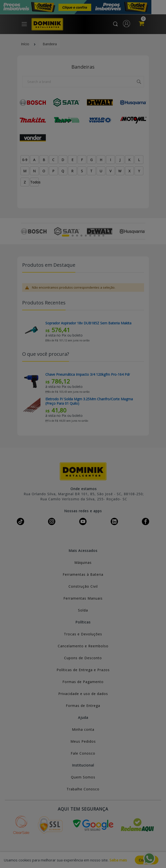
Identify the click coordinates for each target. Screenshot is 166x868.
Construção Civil (83, 586)
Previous (24, 231)
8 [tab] (99, 236)
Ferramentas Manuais (83, 598)
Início (25, 44)
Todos (34, 182)
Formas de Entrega (83, 706)
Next (142, 231)
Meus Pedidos (83, 741)
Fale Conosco (83, 753)
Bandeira (50, 44)
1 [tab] (66, 236)
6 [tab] (90, 236)
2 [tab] (73, 236)
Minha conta (83, 729)
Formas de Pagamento (83, 682)
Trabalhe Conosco (83, 789)
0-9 (25, 160)
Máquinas (83, 562)
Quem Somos (83, 777)
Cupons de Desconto (83, 658)
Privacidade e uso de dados (83, 694)
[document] (83, 860)
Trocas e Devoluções (83, 634)
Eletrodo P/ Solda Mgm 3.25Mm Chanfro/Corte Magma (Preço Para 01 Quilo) (89, 401)
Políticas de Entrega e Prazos (83, 670)
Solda (83, 610)
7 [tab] (95, 236)
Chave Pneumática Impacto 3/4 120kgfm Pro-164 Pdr (88, 375)
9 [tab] (103, 236)
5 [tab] (86, 236)
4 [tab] (81, 236)
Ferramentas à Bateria (83, 574)
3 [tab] (77, 236)
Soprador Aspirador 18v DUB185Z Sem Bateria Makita (88, 323)
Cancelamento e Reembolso (83, 646)
